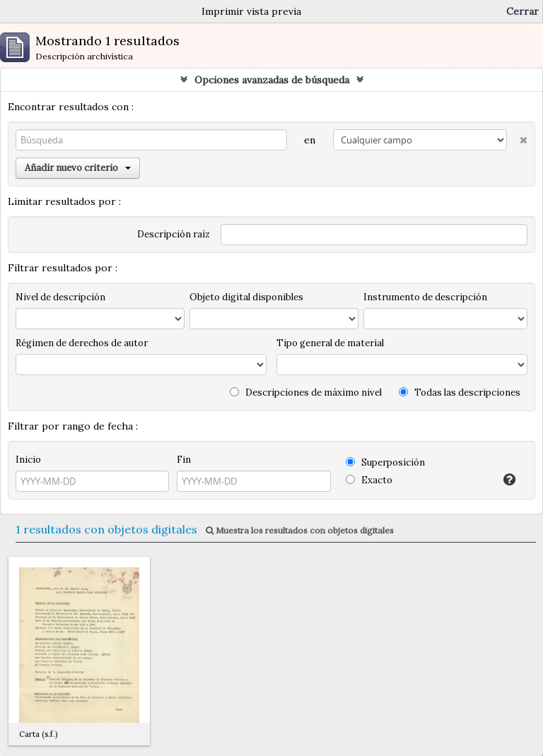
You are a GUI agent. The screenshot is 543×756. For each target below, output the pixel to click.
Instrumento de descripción (425, 297)
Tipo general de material (330, 343)
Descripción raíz (174, 234)
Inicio (28, 460)
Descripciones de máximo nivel (306, 392)
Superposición (385, 462)
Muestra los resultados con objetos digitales (300, 530)
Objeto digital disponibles (246, 297)
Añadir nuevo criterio (78, 168)
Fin (184, 460)
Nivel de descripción (60, 297)
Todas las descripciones (460, 392)
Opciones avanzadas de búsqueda (272, 80)
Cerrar (522, 11)
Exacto (369, 480)
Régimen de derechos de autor (82, 343)
